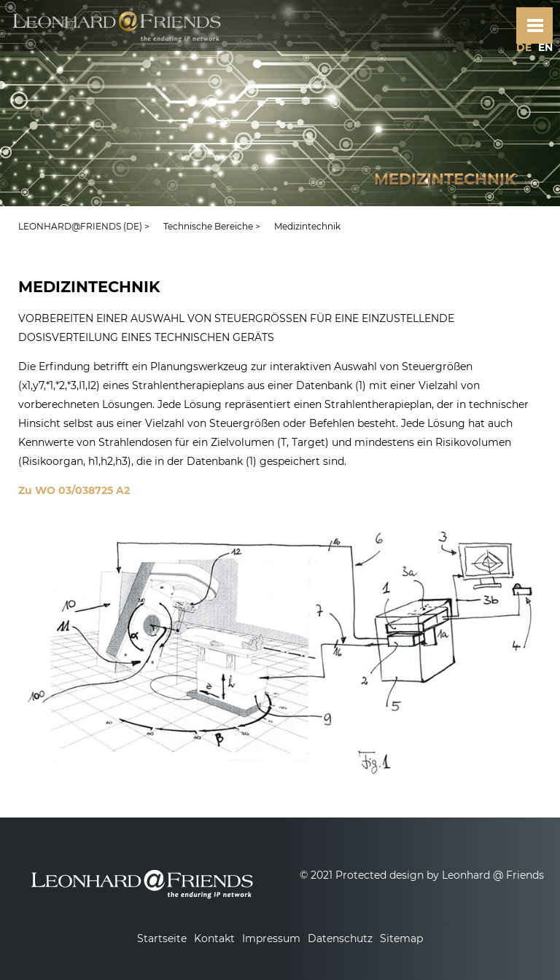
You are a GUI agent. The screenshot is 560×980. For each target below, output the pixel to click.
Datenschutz (340, 938)
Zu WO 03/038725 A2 (74, 490)
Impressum (271, 938)
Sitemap (401, 938)
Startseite (162, 938)
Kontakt (214, 938)
